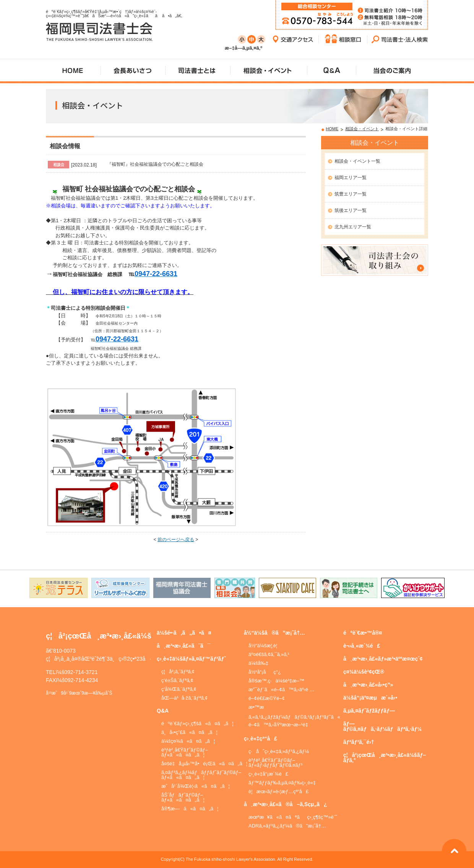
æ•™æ (260, 707)
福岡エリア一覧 (351, 178)
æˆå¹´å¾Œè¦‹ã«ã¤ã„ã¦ (196, 786)
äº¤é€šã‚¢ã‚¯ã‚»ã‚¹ (269, 654)
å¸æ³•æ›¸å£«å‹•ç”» (368, 685)
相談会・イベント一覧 (357, 161)
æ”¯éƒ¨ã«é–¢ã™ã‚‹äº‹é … (282, 689)
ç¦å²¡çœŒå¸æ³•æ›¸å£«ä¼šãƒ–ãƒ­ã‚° (385, 758)
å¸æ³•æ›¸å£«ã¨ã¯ (184, 646)
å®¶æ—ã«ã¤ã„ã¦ (190, 809)
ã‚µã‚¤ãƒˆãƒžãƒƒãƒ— (369, 711)
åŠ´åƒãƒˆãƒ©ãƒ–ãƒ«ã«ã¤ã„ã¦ (183, 797)
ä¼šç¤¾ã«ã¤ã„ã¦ (188, 741)
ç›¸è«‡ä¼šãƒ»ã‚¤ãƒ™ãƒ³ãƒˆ (191, 659)
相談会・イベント (362, 129)
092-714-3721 (81, 672)
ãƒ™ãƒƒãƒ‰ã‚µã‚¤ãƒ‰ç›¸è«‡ (282, 783)
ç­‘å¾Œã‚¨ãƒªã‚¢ (179, 689)
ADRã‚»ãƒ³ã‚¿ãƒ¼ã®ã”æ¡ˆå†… (287, 826)
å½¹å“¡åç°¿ (265, 672)
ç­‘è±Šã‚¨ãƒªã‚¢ (177, 680)
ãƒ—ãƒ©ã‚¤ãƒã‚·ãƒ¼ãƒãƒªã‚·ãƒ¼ (382, 726)
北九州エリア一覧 (353, 227)
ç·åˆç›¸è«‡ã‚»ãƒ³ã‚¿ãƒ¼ (279, 751)
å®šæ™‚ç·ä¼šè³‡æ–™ (276, 681)
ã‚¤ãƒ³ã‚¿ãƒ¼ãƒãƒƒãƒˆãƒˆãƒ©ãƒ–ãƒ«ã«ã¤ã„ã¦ (201, 775)
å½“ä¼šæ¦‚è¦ (265, 646)
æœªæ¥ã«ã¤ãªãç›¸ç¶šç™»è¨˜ (293, 817)
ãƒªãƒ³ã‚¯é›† (359, 742)
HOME (332, 129)
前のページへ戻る (176, 540)
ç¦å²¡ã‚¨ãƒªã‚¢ (178, 672)
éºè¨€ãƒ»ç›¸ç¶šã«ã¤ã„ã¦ (197, 723)
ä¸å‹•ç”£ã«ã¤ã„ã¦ (189, 732)
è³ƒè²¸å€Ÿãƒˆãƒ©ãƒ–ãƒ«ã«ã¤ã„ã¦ (185, 752)
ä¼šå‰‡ (258, 663)
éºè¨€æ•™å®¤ (363, 633)
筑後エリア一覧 (351, 210)
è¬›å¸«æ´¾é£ (362, 646)
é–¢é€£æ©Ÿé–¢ (267, 698)
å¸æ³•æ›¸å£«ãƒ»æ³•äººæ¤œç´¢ (383, 659)
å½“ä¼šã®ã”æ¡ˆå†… (274, 633)
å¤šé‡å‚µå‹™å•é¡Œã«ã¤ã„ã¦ (204, 764)
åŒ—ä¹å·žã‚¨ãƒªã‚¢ (184, 698)
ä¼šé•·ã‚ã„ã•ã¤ (184, 633)
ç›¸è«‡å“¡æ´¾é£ (268, 774)
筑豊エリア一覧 (351, 194)
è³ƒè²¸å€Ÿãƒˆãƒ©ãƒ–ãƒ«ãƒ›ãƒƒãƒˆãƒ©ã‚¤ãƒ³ (275, 763)
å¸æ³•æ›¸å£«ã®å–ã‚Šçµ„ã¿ (285, 804)
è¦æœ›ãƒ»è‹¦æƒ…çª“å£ (278, 791)
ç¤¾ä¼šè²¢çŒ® (364, 672)
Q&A (163, 711)
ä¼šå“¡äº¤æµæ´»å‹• (370, 698)
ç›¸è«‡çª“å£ (261, 739)
